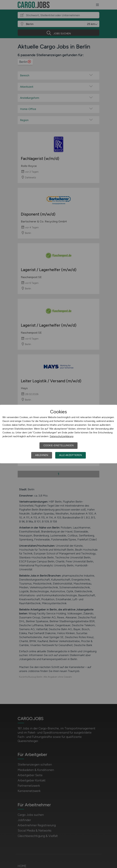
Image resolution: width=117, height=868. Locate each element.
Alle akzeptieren (71, 455)
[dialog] (58, 434)
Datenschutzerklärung (62, 436)
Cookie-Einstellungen (58, 445)
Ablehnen (42, 455)
